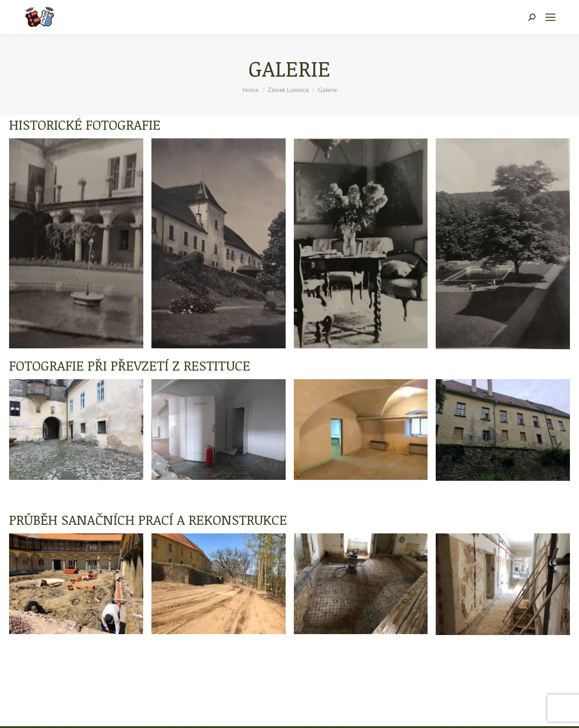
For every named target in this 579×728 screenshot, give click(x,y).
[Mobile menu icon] (550, 17)
